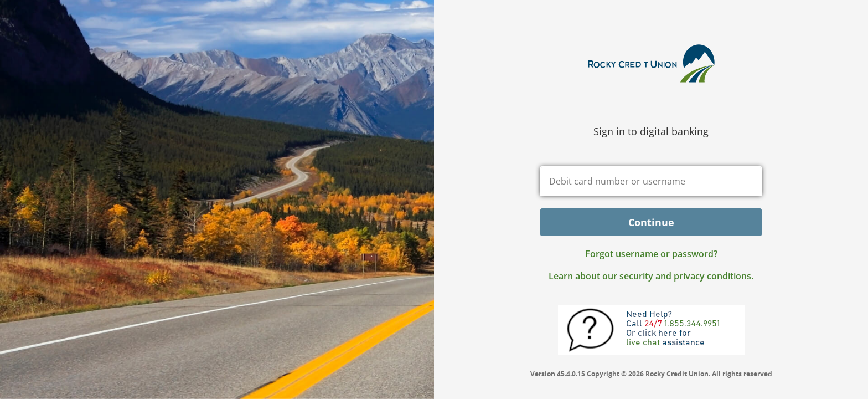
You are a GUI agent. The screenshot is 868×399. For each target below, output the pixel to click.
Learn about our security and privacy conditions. (651, 276)
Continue (651, 222)
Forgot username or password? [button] (651, 254)
